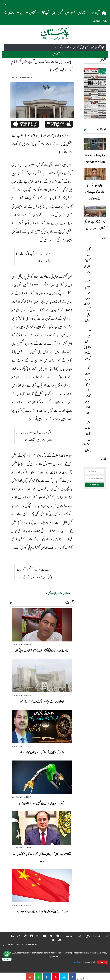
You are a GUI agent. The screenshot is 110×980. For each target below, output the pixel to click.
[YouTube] (43, 936)
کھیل (60, 12)
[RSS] (11, 936)
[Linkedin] (30, 936)
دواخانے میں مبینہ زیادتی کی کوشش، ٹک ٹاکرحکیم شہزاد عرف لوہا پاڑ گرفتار (42, 651)
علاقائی (65, 593)
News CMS (89, 962)
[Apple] (52, 940)
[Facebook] (56, 936)
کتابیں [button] (30, 12)
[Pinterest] (23, 936)
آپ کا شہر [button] (43, 12)
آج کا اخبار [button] (93, 12)
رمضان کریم (9, 12)
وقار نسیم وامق (88, 410)
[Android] (58, 940)
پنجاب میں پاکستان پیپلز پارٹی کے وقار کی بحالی (87, 344)
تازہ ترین (81, 12)
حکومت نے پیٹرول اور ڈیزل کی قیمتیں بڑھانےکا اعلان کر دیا (42, 803)
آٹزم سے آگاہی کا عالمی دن (87, 258)
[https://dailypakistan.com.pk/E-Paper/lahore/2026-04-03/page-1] (95, 93)
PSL (105, 21)
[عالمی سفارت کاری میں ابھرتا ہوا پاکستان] (99, 427)
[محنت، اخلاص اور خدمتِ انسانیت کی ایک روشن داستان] (99, 286)
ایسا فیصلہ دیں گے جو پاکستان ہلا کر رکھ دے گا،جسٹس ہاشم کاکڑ (42, 701)
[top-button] (3, 946)
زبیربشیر (89, 272)
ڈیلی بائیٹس (70, 12)
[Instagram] (36, 936)
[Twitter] (49, 936)
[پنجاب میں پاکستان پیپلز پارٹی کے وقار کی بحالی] (99, 335)
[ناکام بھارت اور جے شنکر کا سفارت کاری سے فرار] (99, 373)
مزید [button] (20, 12)
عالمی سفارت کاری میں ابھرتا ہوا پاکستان (87, 436)
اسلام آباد (57, 593)
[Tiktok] (17, 936)
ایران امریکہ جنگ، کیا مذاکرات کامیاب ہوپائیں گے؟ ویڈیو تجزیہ (95, 192)
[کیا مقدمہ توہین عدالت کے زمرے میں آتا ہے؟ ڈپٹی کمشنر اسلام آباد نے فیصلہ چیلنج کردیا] (72, 977)
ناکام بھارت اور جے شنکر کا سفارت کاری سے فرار (87, 385)
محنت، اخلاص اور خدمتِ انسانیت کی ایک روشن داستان (87, 301)
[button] (5, 4)
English (96, 21)
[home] (104, 13)
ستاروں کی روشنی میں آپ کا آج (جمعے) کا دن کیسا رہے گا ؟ (42, 752)
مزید (11, 602)
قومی (53, 12)
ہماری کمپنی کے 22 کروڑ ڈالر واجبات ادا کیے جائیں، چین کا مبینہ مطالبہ (42, 911)
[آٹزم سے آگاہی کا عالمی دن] (99, 254)
